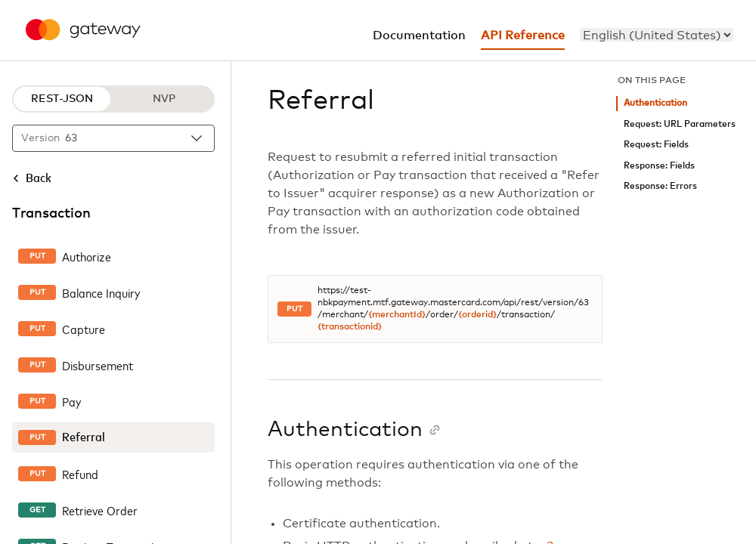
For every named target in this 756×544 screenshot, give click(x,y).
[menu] (657, 35)
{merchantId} (397, 315)
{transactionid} (350, 327)
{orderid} (477, 315)
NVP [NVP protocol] (164, 99)
